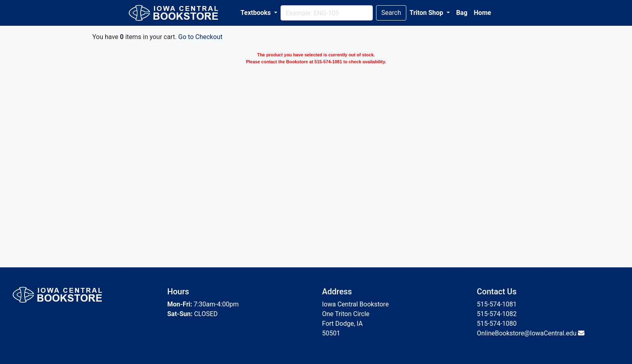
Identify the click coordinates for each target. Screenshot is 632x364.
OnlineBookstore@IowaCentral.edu (527, 333)
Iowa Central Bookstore (355, 304)
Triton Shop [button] (427, 13)
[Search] (327, 13)
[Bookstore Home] (178, 13)
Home (483, 13)
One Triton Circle (346, 314)
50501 (331, 333)
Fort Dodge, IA (342, 324)
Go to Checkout (200, 37)
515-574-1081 (497, 304)
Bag (462, 13)
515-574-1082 (497, 314)
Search (391, 13)
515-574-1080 (497, 324)
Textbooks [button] (257, 13)
